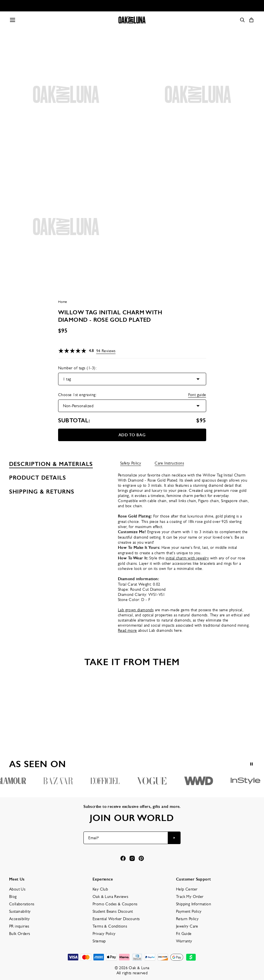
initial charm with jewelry (187, 558)
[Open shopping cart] (251, 20)
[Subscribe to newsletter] (174, 838)
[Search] (242, 20)
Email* (94, 838)
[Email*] (126, 838)
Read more (127, 630)
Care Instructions (169, 463)
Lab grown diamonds (136, 610)
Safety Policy (131, 463)
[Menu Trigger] (13, 20)
